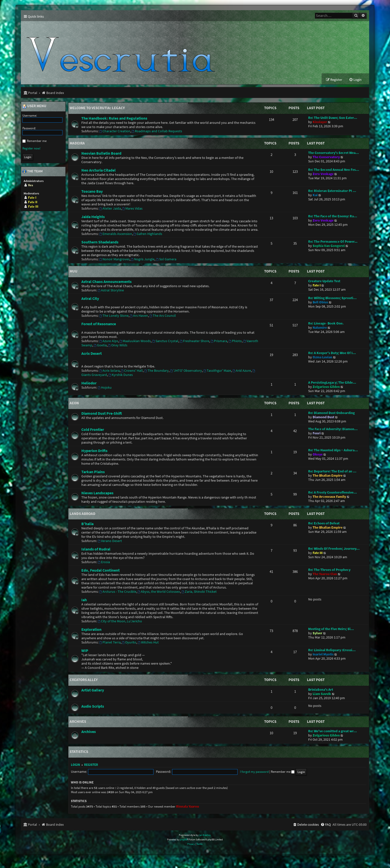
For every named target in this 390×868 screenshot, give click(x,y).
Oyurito (129, 643)
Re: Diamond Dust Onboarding (331, 413)
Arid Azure (242, 371)
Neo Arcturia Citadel (98, 170)
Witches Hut (148, 643)
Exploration (91, 630)
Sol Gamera (166, 259)
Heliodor (89, 383)
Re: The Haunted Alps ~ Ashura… (333, 450)
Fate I (317, 286)
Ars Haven (139, 316)
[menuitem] (355, 80)
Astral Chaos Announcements (106, 282)
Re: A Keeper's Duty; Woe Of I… (332, 353)
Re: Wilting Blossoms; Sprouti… (332, 298)
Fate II (33, 202)
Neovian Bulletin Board (101, 153)
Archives (78, 722)
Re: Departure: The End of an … (332, 472)
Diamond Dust (323, 417)
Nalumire (320, 328)
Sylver (317, 633)
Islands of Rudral (96, 549)
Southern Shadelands (100, 242)
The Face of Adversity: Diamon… (333, 429)
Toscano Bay (92, 191)
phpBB (184, 840)
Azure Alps (109, 341)
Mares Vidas (133, 209)
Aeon (74, 403)
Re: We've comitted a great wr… (333, 731)
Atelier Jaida (110, 209)
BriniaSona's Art (321, 690)
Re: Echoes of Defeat (324, 524)
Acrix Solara (109, 371)
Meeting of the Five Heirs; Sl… (331, 629)
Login (75, 765)
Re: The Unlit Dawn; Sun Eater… (333, 118)
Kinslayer (320, 122)
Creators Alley (84, 680)
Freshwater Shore (195, 341)
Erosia (104, 562)
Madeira (77, 143)
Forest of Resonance (99, 324)
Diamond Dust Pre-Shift (102, 413)
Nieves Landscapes (97, 493)
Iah (84, 600)
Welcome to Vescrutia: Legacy (97, 108)
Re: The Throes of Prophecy (329, 570)
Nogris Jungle (143, 259)
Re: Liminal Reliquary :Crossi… (332, 650)
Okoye (318, 455)
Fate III (318, 553)
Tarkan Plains (93, 472)
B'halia (87, 524)
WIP (85, 651)
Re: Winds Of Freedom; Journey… (334, 549)
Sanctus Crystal (165, 341)
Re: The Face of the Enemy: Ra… (333, 216)
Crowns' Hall (132, 371)
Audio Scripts (93, 706)
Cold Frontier (93, 430)
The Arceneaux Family (329, 497)
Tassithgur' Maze (217, 371)
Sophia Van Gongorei (329, 246)
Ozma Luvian (322, 357)
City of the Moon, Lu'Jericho (120, 621)
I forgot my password (214, 772)
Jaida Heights (93, 217)
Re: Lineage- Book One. (326, 324)
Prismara (219, 341)
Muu (73, 271)
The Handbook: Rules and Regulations (114, 118)
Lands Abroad (83, 514)
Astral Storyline (111, 291)
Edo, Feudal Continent (100, 570)
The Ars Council (163, 316)
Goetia (100, 345)
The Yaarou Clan (325, 574)
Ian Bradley (205, 835)
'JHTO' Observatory (186, 371)
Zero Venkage (323, 174)
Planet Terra (110, 643)
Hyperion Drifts (94, 451)
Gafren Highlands (148, 234)
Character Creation (115, 131)
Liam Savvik (322, 694)
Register (91, 765)
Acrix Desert (92, 354)
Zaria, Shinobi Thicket (199, 592)
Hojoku (105, 388)
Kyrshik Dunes (121, 375)
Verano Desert (110, 541)
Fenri (317, 434)
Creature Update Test (324, 281)
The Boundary (156, 371)
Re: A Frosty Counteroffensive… (333, 493)
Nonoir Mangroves (114, 259)
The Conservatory (326, 157)
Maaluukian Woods (135, 341)
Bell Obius (320, 302)
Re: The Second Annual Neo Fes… (334, 170)
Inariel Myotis (323, 655)
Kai (315, 195)
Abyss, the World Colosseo (159, 592)
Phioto (235, 341)
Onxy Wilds (118, 345)
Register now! (31, 149)
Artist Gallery (93, 690)
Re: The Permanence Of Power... (333, 242)
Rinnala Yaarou (188, 807)
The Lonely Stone (114, 316)
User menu (34, 106)
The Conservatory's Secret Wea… (334, 153)
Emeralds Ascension (116, 234)
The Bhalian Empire (328, 476)
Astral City (90, 299)
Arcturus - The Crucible (118, 592)
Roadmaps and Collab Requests (157, 131)
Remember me (242, 772)
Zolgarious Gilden (326, 387)
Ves (31, 185)
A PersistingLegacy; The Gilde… (332, 383)
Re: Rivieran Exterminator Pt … (332, 191)
